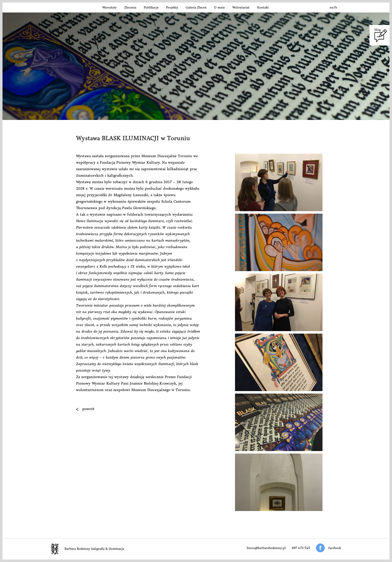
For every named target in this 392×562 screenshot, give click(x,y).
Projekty (172, 7)
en (331, 7)
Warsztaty (109, 7)
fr (336, 7)
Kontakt (263, 7)
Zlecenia (130, 7)
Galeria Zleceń (196, 7)
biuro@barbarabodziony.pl (266, 548)
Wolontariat (241, 7)
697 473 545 (301, 548)
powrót (85, 409)
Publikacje (151, 7)
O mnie (219, 7)
